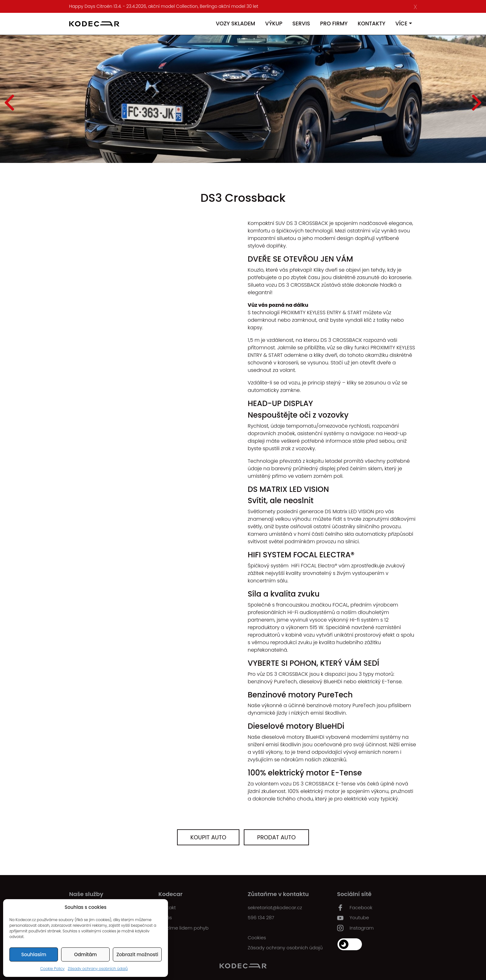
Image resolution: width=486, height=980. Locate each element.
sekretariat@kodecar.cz (275, 907)
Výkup (274, 23)
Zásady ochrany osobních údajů (98, 969)
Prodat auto (276, 837)
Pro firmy (334, 23)
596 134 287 (261, 917)
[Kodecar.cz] (94, 24)
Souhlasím (34, 954)
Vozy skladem (236, 23)
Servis (301, 23)
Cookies (257, 938)
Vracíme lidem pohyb (184, 928)
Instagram (355, 928)
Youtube (353, 918)
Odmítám (85, 954)
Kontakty (371, 23)
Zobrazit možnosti (137, 954)
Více (401, 23)
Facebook (355, 908)
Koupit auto (208, 837)
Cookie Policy (52, 969)
